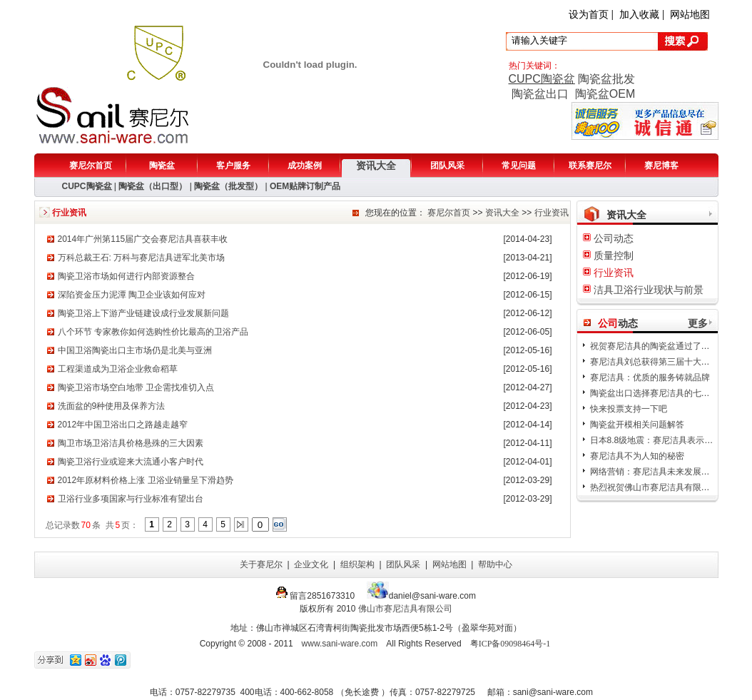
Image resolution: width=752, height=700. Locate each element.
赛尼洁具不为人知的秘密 (637, 456)
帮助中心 (495, 564)
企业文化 (311, 564)
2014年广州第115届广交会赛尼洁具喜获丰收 (143, 239)
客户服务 (233, 166)
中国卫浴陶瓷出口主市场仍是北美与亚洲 (135, 350)
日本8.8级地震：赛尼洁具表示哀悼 (656, 440)
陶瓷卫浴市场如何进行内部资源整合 (126, 276)
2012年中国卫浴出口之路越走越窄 (123, 425)
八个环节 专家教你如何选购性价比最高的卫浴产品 (153, 332)
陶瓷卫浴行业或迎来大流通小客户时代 (131, 462)
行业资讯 (552, 213)
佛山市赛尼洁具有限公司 (405, 609)
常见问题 (519, 166)
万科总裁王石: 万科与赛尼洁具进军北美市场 (142, 258)
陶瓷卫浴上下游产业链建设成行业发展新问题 (143, 313)
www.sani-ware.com (340, 644)
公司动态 (614, 238)
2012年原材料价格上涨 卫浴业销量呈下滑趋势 (146, 480)
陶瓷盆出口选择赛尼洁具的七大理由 (659, 393)
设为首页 (589, 14)
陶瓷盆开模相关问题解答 (637, 425)
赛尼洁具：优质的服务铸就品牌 (650, 377)
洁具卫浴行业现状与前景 (649, 290)
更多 (698, 323)
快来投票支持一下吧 (629, 409)
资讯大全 (376, 166)
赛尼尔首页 (91, 166)
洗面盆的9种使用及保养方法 (112, 406)
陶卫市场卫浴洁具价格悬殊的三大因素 (131, 443)
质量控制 (614, 255)
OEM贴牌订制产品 (305, 186)
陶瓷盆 (162, 166)
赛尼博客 (661, 166)
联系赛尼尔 (590, 166)
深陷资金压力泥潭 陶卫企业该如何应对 (132, 295)
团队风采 (447, 166)
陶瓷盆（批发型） (228, 186)
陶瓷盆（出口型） (153, 186)
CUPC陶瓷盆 (542, 79)
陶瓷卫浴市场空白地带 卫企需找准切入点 (136, 387)
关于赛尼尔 (261, 564)
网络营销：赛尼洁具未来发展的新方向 (663, 472)
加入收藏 (639, 14)
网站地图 (690, 14)
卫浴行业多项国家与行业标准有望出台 (131, 499)
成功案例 (305, 166)
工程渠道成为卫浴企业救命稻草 (118, 369)
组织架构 (357, 564)
